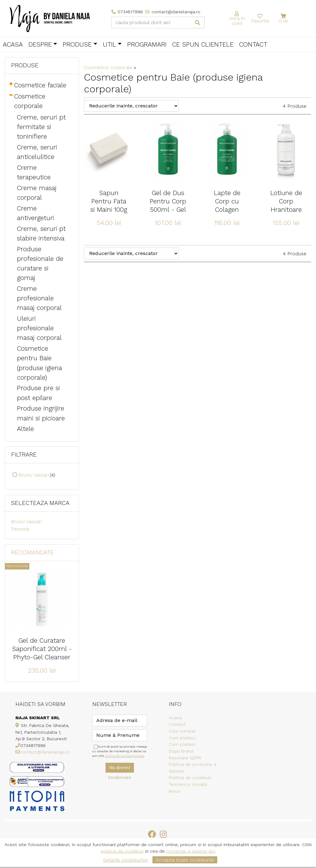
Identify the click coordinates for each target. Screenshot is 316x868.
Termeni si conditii (188, 784)
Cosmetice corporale (108, 67)
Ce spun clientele (203, 44)
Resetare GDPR (185, 758)
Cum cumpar (182, 731)
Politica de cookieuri (190, 778)
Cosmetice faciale (40, 85)
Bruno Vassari (37, 475)
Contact (253, 44)
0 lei (283, 21)
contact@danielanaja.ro (45, 752)
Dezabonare (119, 777)
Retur (175, 791)
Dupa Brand (181, 751)
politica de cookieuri (122, 851)
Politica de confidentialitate (125, 756)
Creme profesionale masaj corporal (39, 298)
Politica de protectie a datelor (193, 768)
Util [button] (110, 44)
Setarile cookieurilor (126, 860)
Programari (147, 44)
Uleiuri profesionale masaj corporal (39, 328)
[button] (284, 16)
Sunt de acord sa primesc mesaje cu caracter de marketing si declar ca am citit (120, 751)
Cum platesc (182, 738)
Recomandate (33, 552)
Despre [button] (40, 44)
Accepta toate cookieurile (185, 860)
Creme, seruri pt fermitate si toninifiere (41, 127)
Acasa (13, 44)
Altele (25, 429)
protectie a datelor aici (191, 851)
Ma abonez (120, 768)
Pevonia (20, 529)
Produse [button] (77, 44)
